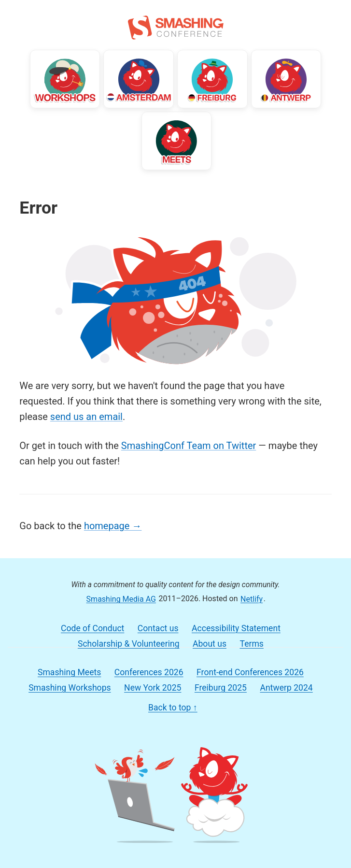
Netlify (252, 599)
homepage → (113, 526)
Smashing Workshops (70, 688)
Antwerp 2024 (286, 688)
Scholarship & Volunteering (129, 644)
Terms (251, 644)
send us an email (86, 417)
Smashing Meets (69, 672)
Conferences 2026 (149, 672)
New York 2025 (153, 688)
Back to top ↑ (173, 708)
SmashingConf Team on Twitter (189, 446)
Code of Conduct (92, 628)
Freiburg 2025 (221, 688)
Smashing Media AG (121, 599)
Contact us (158, 628)
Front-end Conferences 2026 (250, 672)
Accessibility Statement (236, 628)
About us (210, 644)
